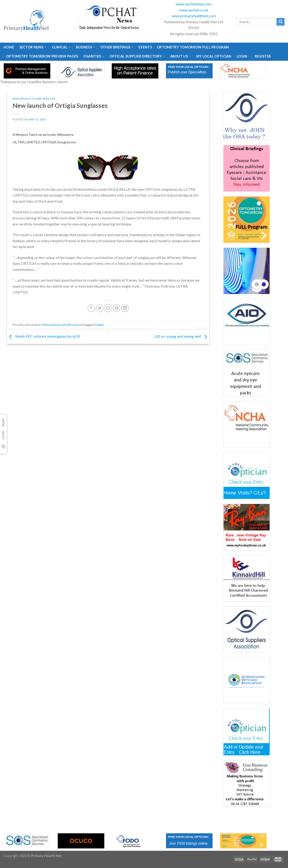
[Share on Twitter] (100, 308)
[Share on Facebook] (91, 308)
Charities (94, 56)
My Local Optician (214, 56)
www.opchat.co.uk (194, 10)
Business (86, 47)
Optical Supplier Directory (137, 56)
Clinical (61, 47)
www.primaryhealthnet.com (194, 16)
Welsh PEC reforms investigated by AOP (44, 336)
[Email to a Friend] (108, 308)
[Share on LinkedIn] (125, 308)
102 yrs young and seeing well (181, 336)
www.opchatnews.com (194, 4)
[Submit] (281, 22)
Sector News (33, 47)
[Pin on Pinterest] (117, 308)
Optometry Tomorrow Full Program (193, 47)
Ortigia (99, 325)
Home (9, 47)
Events (145, 47)
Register (263, 56)
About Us (181, 56)
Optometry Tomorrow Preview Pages (42, 56)
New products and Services (34, 99)
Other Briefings (117, 47)
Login (242, 56)
